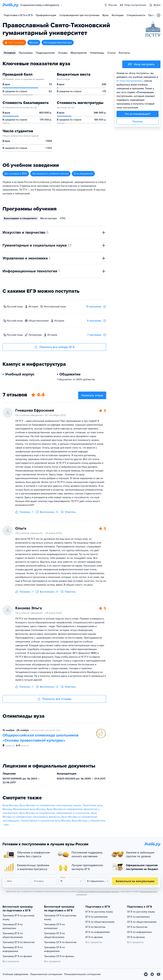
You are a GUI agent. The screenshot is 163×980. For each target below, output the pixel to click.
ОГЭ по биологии (137, 927)
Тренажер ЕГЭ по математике (13, 926)
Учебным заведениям (15, 974)
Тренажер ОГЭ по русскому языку (60, 917)
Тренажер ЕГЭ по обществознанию (13, 935)
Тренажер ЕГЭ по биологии (19, 942)
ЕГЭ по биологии (95, 927)
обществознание (39, 321)
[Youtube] (159, 974)
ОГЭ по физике (136, 937)
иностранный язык (55, 307)
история (33, 307)
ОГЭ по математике (138, 917)
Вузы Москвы (10, 805)
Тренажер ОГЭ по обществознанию (54, 935)
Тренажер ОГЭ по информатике (54, 949)
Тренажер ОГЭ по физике (59, 956)
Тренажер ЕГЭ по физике (17, 956)
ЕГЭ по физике (94, 937)
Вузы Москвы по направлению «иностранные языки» (50, 805)
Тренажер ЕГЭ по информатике (13, 949)
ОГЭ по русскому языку (141, 912)
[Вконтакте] (146, 974)
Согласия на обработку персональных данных (98, 892)
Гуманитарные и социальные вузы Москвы (46, 821)
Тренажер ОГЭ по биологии (60, 942)
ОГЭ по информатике (139, 932)
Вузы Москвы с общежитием (89, 821)
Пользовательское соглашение (82, 974)
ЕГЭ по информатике (98, 932)
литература (35, 335)
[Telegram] (152, 974)
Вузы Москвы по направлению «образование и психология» (55, 813)
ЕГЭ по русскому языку (99, 912)
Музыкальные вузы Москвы (29, 809)
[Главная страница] (11, 5)
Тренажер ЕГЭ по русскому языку (18, 917)
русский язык (15, 307)
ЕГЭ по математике (97, 917)
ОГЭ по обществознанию (142, 922)
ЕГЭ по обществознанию (100, 922)
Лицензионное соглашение (46, 974)
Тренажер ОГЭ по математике (54, 926)
